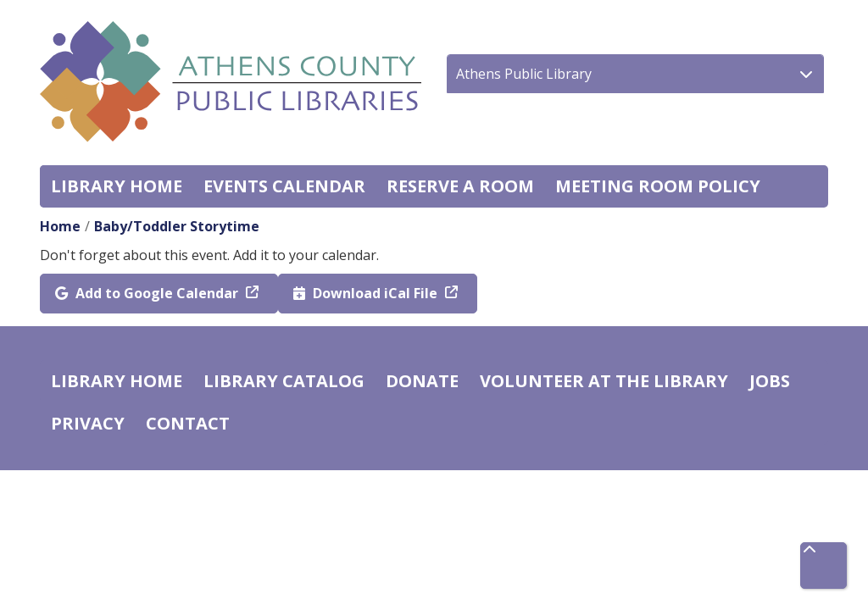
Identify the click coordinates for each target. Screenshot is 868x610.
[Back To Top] (823, 566)
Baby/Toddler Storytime (177, 226)
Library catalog (284, 381)
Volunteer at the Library (604, 381)
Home (60, 226)
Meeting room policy (658, 186)
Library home (117, 186)
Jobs (770, 381)
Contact (188, 423)
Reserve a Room (460, 186)
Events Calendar (284, 186)
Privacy (88, 423)
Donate (422, 381)
